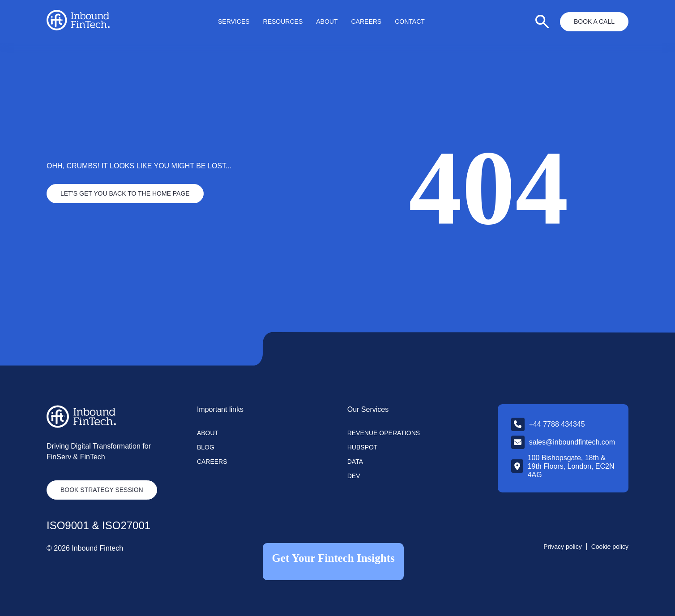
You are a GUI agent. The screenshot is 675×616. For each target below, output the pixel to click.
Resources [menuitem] (283, 21)
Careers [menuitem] (367, 21)
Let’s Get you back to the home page (125, 193)
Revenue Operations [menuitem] (384, 433)
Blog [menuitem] (206, 447)
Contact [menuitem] (410, 21)
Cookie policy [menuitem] (610, 547)
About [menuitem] (327, 21)
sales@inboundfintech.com (572, 442)
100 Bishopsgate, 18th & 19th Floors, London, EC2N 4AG (571, 466)
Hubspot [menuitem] (363, 447)
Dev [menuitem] (354, 476)
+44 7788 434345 (557, 424)
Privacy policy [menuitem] (563, 547)
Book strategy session (102, 490)
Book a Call (594, 21)
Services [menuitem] (234, 21)
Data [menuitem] (355, 462)
